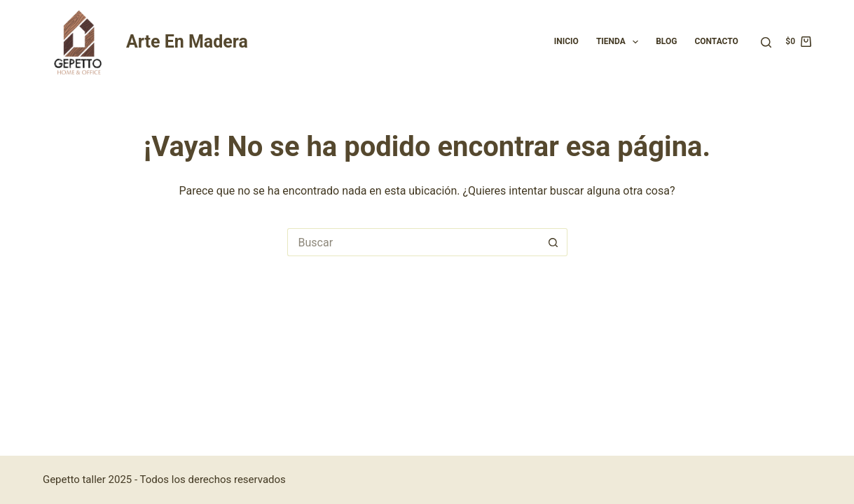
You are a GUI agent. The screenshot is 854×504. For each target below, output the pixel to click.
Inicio (566, 41)
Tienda (620, 42)
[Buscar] (766, 42)
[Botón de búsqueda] (553, 242)
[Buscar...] (413, 242)
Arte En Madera (187, 42)
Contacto (716, 41)
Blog (666, 41)
